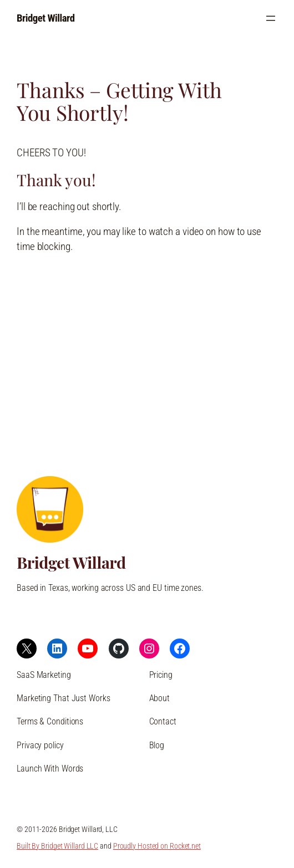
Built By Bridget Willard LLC (57, 846)
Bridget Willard (45, 18)
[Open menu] (271, 18)
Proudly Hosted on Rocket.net (157, 846)
